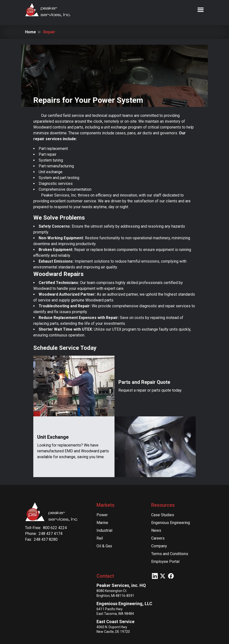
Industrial (104, 530)
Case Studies (163, 515)
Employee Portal (165, 562)
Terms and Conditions (170, 554)
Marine (102, 523)
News (156, 530)
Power (102, 515)
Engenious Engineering (171, 523)
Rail (100, 538)
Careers (158, 538)
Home (31, 32)
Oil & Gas (104, 546)
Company (159, 546)
